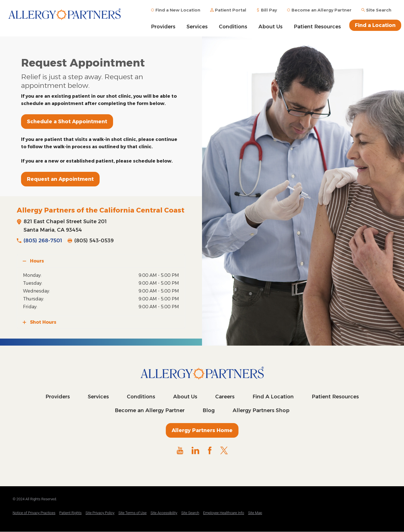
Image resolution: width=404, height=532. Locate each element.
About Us (270, 27)
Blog (209, 410)
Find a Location (375, 25)
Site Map (255, 513)
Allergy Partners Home (202, 430)
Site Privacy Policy (100, 513)
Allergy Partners (65, 18)
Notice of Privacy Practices (34, 513)
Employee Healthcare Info (224, 513)
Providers (163, 27)
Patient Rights (70, 513)
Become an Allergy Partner (150, 410)
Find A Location (273, 397)
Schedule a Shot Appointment (67, 122)
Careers (225, 397)
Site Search (190, 513)
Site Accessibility (164, 513)
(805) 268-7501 (43, 241)
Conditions (233, 27)
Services (197, 27)
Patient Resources (317, 27)
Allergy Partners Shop (261, 410)
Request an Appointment (60, 179)
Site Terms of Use (133, 513)
